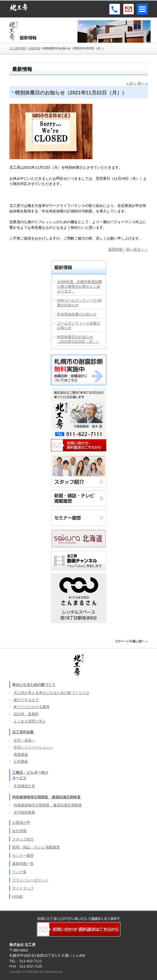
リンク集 (19, 872)
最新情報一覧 (23, 864)
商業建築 (21, 754)
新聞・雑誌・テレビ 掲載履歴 (36, 847)
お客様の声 (21, 823)
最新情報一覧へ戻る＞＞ (128, 249)
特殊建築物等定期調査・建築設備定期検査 (46, 797)
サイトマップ (23, 888)
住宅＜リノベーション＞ (33, 747)
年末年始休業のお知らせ (77, 314)
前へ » (143, 83)
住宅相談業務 (24, 812)
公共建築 (21, 761)
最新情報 (35, 48)
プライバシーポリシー (30, 880)
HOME (18, 897)
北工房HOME (18, 48)
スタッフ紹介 (23, 839)
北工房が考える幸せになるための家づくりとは (51, 693)
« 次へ (131, 83)
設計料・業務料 (26, 714)
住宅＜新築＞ (24, 740)
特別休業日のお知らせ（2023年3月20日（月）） (78, 339)
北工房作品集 (23, 732)
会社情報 (19, 831)
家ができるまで (26, 700)
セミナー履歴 (23, 856)
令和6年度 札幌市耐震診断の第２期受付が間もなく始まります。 (80, 286)
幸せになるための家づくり (34, 685)
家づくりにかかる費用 (32, 707)
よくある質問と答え (30, 721)
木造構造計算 (24, 786)
